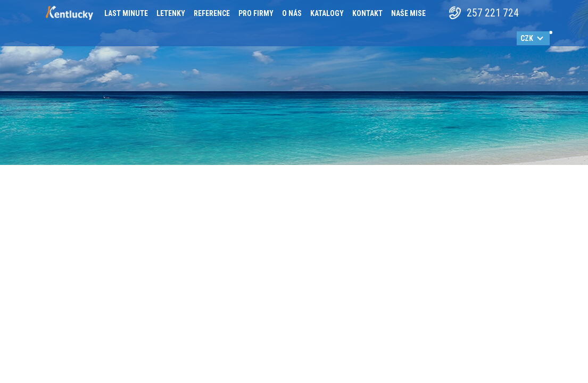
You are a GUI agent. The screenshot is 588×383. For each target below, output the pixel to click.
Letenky (171, 13)
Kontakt (367, 13)
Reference (212, 13)
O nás (292, 13)
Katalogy (327, 13)
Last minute (126, 13)
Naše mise (408, 13)
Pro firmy (256, 13)
